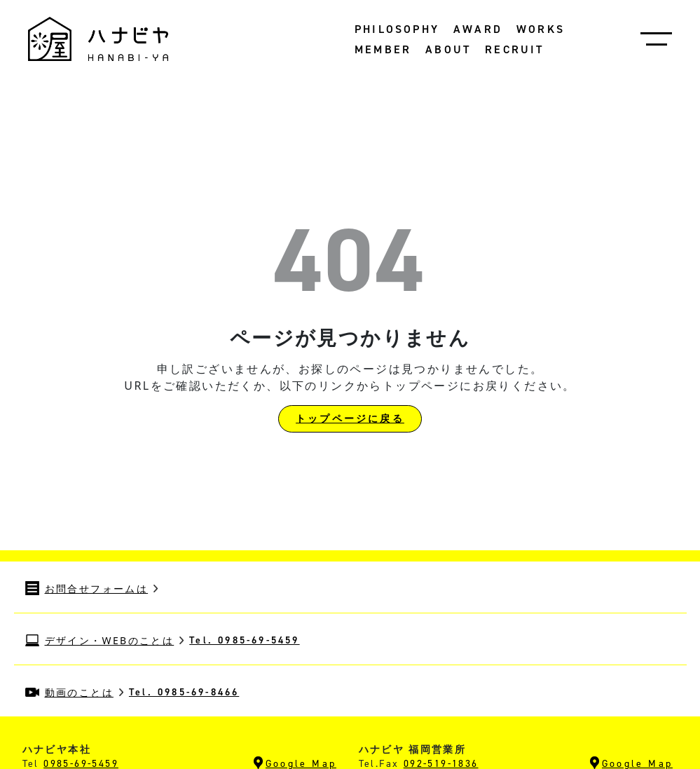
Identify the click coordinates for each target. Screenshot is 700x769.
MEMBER (383, 49)
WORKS (541, 29)
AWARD (478, 29)
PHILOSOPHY (397, 29)
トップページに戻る (350, 419)
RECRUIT (514, 49)
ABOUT (448, 49)
